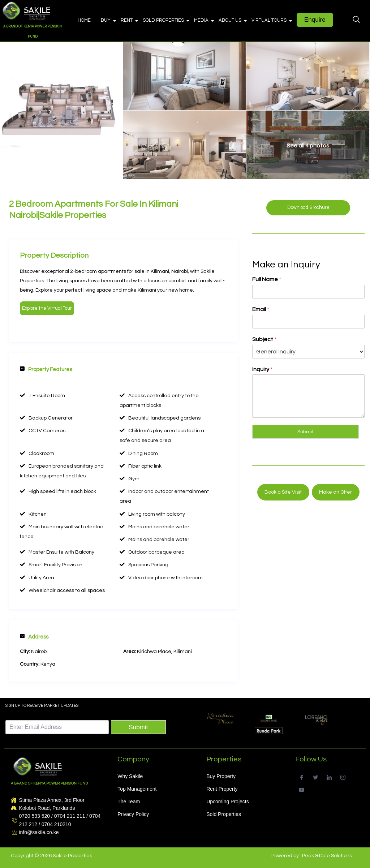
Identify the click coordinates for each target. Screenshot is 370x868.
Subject (264, 339)
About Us (232, 20)
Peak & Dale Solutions (327, 856)
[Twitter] (315, 776)
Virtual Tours (271, 20)
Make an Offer (335, 492)
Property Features (46, 369)
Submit (306, 432)
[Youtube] (302, 789)
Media (204, 20)
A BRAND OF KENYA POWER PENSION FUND (49, 783)
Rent (129, 20)
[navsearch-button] (356, 20)
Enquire (315, 20)
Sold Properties (166, 20)
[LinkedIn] (329, 776)
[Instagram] (343, 776)
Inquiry (262, 369)
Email (261, 309)
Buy (108, 20)
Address (34, 637)
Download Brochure (308, 207)
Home (84, 20)
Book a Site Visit (283, 492)
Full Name (267, 279)
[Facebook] (302, 776)
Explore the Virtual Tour (47, 308)
